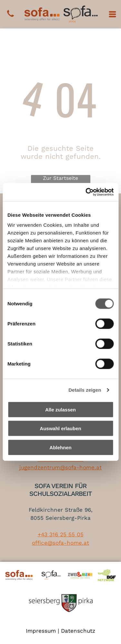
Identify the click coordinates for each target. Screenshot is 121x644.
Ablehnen (60, 448)
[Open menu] (112, 14)
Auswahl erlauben (60, 428)
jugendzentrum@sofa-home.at (60, 467)
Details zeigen (85, 390)
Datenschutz (78, 631)
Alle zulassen (60, 410)
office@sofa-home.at (60, 543)
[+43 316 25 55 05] (10, 17)
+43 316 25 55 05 (61, 534)
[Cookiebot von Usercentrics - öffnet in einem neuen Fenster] (86, 192)
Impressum (41, 631)
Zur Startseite (60, 178)
